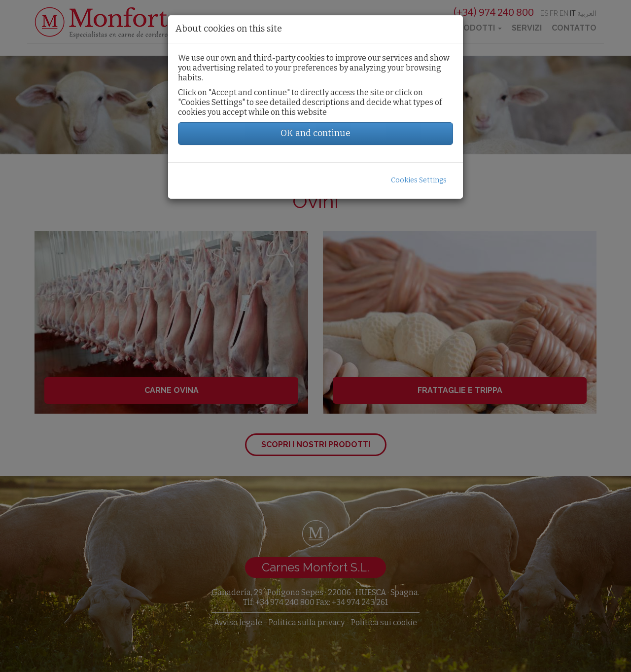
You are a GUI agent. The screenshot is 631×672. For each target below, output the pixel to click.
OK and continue (315, 133)
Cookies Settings (419, 180)
